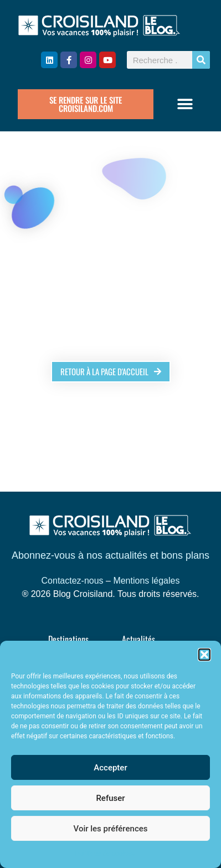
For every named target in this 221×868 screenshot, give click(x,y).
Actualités (138, 639)
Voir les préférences (111, 829)
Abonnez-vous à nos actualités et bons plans (110, 555)
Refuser (110, 798)
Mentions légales (146, 581)
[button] (204, 655)
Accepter (110, 768)
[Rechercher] (201, 60)
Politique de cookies (105, 854)
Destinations (68, 639)
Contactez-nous (73, 581)
